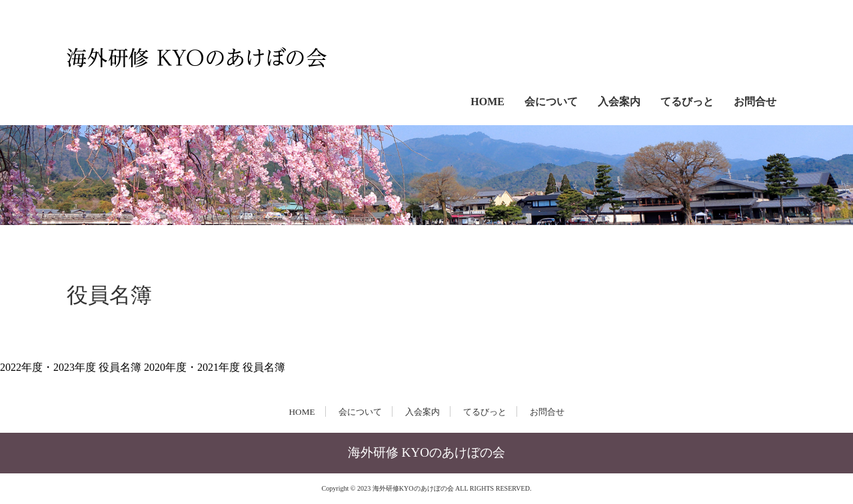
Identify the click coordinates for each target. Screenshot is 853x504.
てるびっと (687, 102)
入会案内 (619, 102)
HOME (487, 102)
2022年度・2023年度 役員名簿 (72, 367)
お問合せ (755, 102)
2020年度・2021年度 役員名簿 (215, 367)
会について (551, 102)
